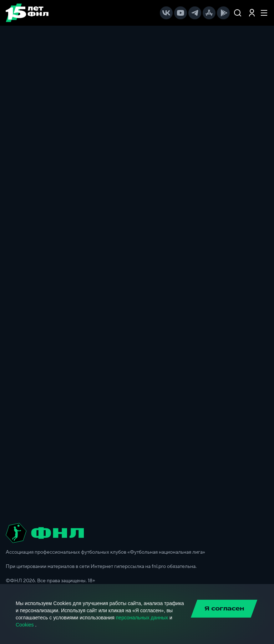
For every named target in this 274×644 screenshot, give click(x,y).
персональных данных (142, 618)
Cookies (25, 625)
